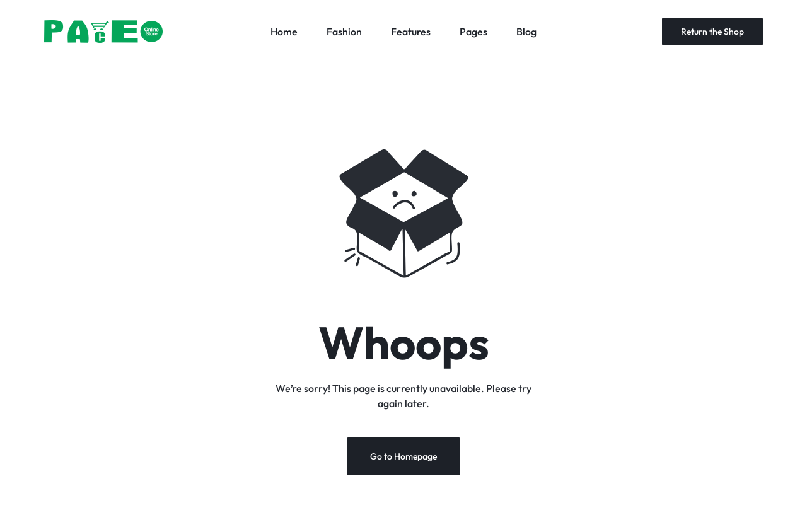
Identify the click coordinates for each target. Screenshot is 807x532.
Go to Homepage (403, 456)
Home (284, 32)
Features (411, 32)
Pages (473, 32)
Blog (526, 32)
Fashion (344, 32)
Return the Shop (712, 32)
